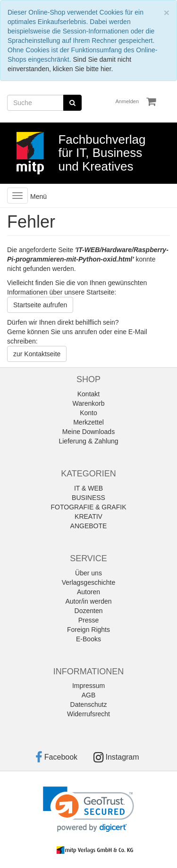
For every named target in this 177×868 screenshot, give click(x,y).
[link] (88, 809)
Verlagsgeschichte (89, 582)
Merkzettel (88, 422)
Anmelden (127, 101)
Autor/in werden (88, 601)
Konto (88, 413)
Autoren (88, 592)
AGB (89, 695)
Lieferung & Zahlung (88, 441)
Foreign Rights (88, 630)
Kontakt (88, 394)
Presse (89, 620)
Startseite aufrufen (40, 305)
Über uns (88, 573)
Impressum (88, 686)
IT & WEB (88, 488)
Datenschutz (89, 704)
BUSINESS (88, 498)
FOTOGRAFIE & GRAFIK (89, 507)
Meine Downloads (88, 432)
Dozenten (89, 611)
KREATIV (88, 516)
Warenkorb (89, 403)
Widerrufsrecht (88, 714)
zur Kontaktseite (37, 354)
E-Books (88, 639)
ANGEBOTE (89, 526)
